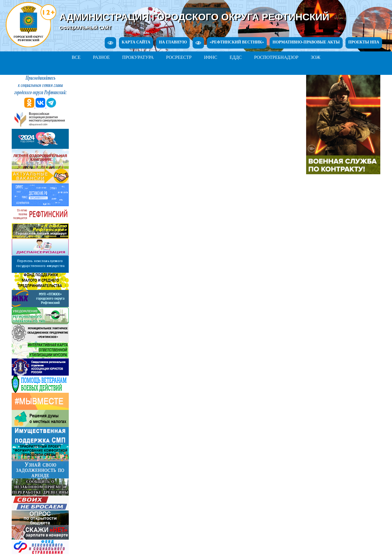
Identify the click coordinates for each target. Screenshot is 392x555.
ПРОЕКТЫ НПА (364, 42)
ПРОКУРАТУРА (138, 57)
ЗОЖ (316, 57)
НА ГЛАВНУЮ (173, 42)
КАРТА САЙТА (136, 42)
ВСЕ (76, 57)
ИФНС (211, 57)
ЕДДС (236, 57)
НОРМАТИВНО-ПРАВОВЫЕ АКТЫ (306, 42)
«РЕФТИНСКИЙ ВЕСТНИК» (237, 42)
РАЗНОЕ (101, 57)
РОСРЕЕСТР (179, 57)
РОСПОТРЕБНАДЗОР (276, 57)
